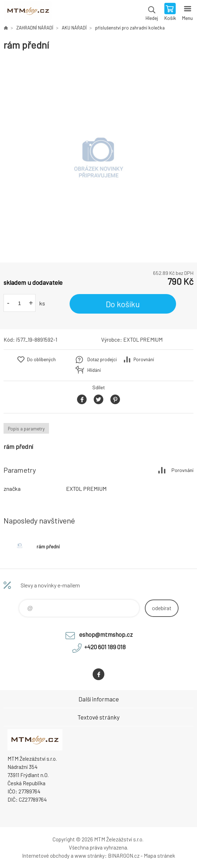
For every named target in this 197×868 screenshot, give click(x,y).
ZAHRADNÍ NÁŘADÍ (35, 28)
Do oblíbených (41, 359)
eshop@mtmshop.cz (106, 634)
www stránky (90, 856)
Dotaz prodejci (102, 359)
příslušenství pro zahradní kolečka (130, 28)
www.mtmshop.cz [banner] (28, 12)
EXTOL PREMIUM (143, 340)
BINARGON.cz (124, 856)
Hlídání (94, 370)
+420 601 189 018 (105, 647)
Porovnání (144, 359)
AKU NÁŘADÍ (74, 28)
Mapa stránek (159, 856)
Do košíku (123, 304)
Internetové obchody (46, 856)
